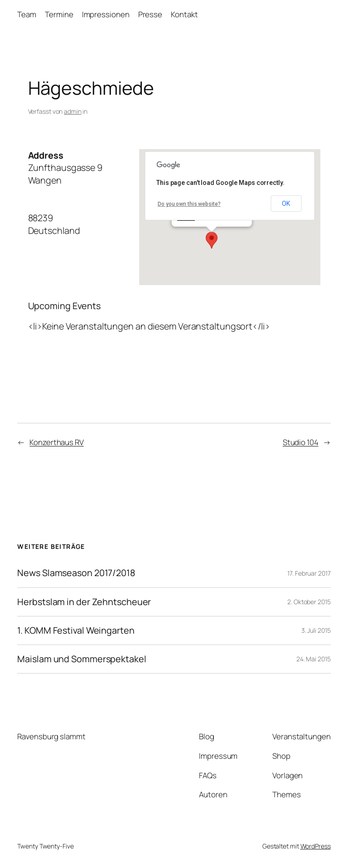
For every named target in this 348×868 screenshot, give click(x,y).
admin (73, 111)
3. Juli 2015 (316, 630)
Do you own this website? (189, 204)
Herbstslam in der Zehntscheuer (84, 602)
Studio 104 (301, 442)
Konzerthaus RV (57, 442)
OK (286, 204)
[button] (212, 240)
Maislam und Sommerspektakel (82, 659)
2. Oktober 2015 (309, 602)
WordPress (316, 846)
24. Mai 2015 (314, 659)
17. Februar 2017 (309, 573)
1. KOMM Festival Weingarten (76, 630)
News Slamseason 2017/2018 (76, 573)
